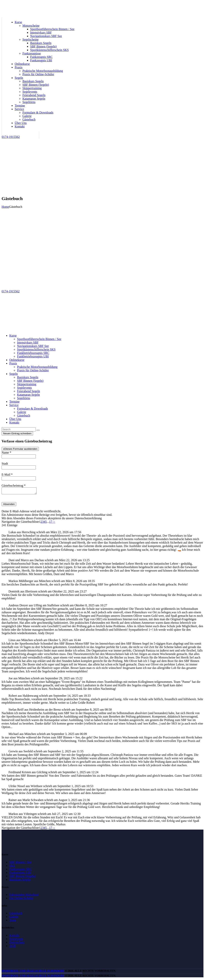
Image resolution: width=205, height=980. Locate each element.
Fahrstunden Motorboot (24, 896)
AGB (13, 947)
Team (13, 921)
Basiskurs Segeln (20, 881)
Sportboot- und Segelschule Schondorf (33, 972)
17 (51, 523)
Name (6, 453)
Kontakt (14, 936)
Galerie (14, 918)
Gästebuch (16, 914)
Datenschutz (17, 943)
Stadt (5, 464)
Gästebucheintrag (14, 486)
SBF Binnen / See (20, 863)
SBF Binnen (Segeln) (23, 877)
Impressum (16, 940)
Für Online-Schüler (21, 899)
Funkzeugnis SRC (20, 870)
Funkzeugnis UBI (20, 874)
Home (5, 207)
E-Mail (7, 475)
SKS (12, 867)
